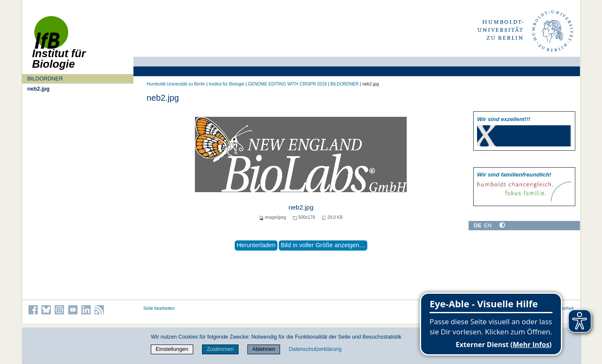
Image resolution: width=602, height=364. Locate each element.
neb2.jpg (38, 89)
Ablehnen (264, 349)
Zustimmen (220, 349)
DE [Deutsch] (478, 225)
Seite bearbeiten (159, 308)
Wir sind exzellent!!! (504, 119)
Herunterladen (256, 245)
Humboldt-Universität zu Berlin (176, 84)
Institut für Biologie (227, 84)
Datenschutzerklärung (315, 349)
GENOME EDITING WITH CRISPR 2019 (287, 84)
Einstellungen (172, 349)
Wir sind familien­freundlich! (514, 175)
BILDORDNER (45, 79)
